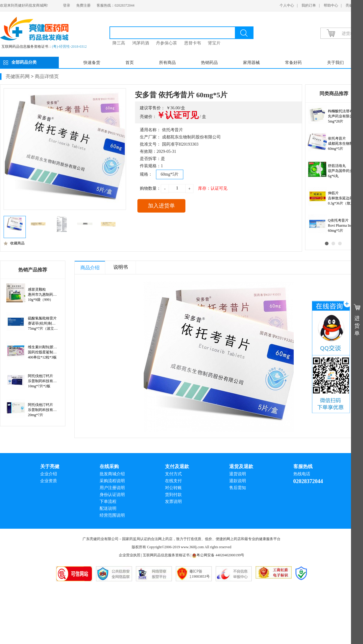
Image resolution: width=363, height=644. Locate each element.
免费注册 (83, 5)
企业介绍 (49, 474)
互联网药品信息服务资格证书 (166, 555)
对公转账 (173, 488)
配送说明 (108, 508)
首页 (130, 63)
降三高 (119, 43)
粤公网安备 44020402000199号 (218, 555)
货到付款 (173, 495)
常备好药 (293, 63)
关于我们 (335, 63)
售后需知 (238, 488)
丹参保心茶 (166, 43)
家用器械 (251, 63)
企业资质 (49, 481)
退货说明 (238, 474)
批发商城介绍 (112, 474)
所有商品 (167, 63)
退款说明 (238, 481)
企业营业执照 (130, 555)
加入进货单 (161, 206)
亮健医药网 (18, 76)
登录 (67, 5)
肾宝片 (214, 43)
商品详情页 (47, 76)
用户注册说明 (112, 488)
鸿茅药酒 (141, 43)
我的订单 (309, 5)
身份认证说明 (112, 495)
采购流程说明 (112, 481)
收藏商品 (14, 243)
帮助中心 (331, 5)
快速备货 (92, 63)
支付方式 (173, 474)
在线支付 (173, 481)
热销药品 (209, 63)
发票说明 (173, 502)
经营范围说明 (112, 515)
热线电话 (302, 474)
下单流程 (108, 502)
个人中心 (287, 5)
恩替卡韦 (193, 43)
